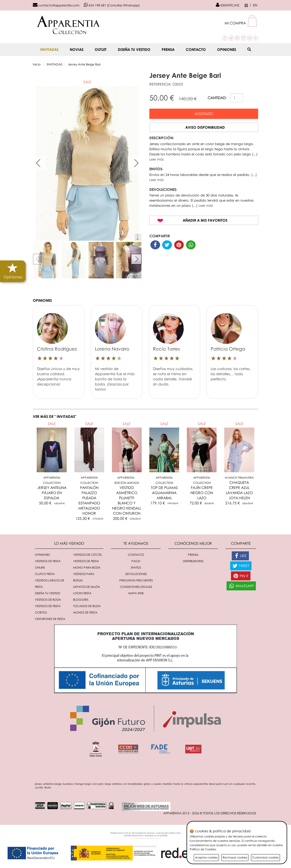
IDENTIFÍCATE (227, 5)
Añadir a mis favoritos (205, 220)
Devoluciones (136, 574)
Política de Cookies (203, 849)
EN (255, 5)
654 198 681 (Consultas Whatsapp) (112, 5)
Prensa (168, 49)
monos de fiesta (85, 612)
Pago (136, 561)
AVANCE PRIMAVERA (239, 478)
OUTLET (101, 49)
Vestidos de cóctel (88, 555)
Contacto (196, 49)
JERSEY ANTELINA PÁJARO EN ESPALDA (52, 493)
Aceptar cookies (206, 857)
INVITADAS (49, 49)
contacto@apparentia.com (56, 5)
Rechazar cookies (235, 857)
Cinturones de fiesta (50, 619)
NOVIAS (77, 49)
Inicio (37, 64)
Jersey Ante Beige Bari (84, 64)
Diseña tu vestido (134, 49)
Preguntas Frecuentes (136, 580)
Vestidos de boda (48, 600)
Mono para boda (87, 567)
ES (246, 5)
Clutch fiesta (45, 574)
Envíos (136, 567)
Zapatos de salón (86, 587)
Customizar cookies (265, 857)
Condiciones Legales (136, 587)
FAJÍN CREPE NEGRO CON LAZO (202, 493)
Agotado (204, 114)
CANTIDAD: (217, 98)
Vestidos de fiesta (86, 561)
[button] (241, 23)
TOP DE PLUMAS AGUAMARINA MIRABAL (164, 493)
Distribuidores (193, 561)
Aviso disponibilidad (205, 127)
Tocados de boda (87, 606)
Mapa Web (136, 593)
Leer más (157, 159)
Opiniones (227, 49)
